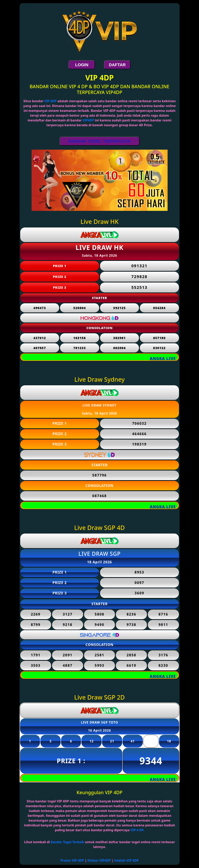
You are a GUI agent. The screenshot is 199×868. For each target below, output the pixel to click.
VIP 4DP (50, 101)
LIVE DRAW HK (100, 247)
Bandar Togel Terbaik (67, 842)
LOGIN (82, 65)
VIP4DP (88, 120)
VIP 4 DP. (137, 830)
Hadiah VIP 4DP (126, 860)
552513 (139, 287)
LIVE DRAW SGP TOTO (99, 722)
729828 (139, 277)
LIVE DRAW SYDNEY (100, 405)
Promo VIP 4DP (72, 860)
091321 (139, 266)
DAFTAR (117, 65)
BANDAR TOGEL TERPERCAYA (99, 141)
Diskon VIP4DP (99, 860)
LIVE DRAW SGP (99, 554)
